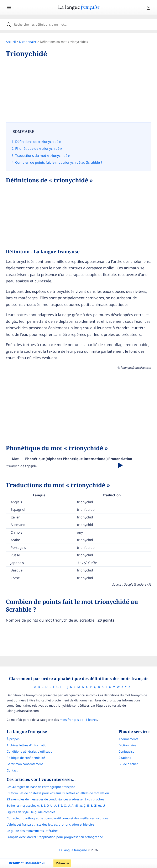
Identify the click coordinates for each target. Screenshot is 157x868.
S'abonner (62, 863)
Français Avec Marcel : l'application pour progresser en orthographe (55, 837)
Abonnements (128, 739)
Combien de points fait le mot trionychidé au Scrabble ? (59, 162)
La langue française (73, 850)
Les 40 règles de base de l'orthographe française (41, 787)
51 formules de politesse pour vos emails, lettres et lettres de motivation (58, 793)
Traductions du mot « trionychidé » (43, 156)
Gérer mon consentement (25, 764)
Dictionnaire (28, 42)
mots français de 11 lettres (78, 720)
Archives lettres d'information (28, 745)
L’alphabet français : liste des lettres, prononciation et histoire (50, 824)
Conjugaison (127, 751)
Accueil (11, 42)
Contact (12, 770)
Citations (125, 758)
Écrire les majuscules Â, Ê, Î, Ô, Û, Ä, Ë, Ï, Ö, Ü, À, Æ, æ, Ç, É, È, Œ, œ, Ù (56, 806)
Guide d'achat (128, 764)
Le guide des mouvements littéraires (32, 831)
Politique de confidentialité (26, 758)
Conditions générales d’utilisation (30, 751)
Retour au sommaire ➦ (27, 863)
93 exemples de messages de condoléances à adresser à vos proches (55, 799)
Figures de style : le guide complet (31, 812)
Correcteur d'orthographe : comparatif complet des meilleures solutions (58, 818)
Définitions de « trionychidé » (38, 142)
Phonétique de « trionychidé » (39, 148)
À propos (13, 739)
